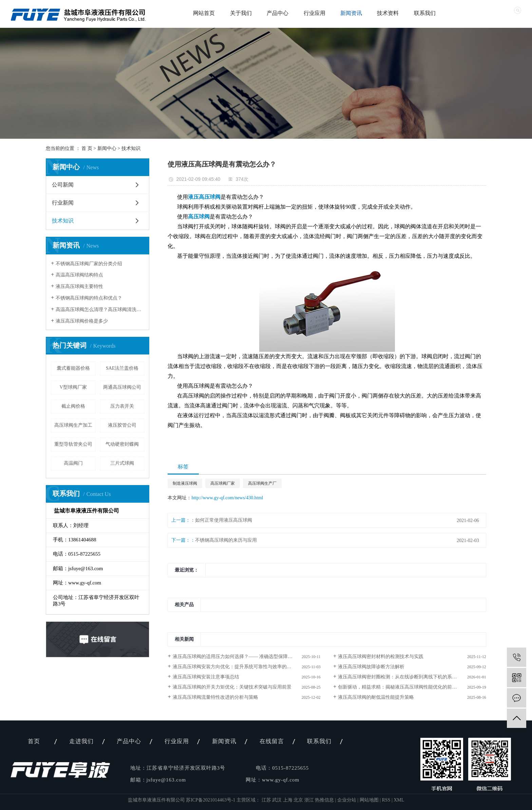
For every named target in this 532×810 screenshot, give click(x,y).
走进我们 (81, 741)
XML (399, 800)
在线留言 (272, 741)
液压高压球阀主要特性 (79, 286)
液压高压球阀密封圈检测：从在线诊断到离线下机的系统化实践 (404, 677)
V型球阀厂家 (73, 387)
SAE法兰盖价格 (122, 368)
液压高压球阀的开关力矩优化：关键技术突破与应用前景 (232, 687)
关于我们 (241, 13)
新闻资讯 (351, 13)
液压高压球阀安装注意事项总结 (206, 677)
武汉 (278, 800)
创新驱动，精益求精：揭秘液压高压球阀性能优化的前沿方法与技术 (409, 687)
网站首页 (204, 13)
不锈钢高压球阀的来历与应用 (226, 540)
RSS (386, 800)
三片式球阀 (122, 463)
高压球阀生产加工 (73, 425)
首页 (34, 741)
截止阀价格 (73, 406)
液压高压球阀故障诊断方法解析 (371, 667)
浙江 (310, 800)
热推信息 (324, 800)
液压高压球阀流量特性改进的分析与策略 (215, 697)
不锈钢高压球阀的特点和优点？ (89, 298)
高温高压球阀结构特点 (79, 275)
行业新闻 (63, 203)
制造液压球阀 (185, 483)
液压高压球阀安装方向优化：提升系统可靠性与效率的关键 (234, 667)
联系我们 (425, 13)
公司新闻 (63, 185)
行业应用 (315, 13)
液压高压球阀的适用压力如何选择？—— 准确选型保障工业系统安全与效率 (247, 657)
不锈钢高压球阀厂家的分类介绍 (89, 264)
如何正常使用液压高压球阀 (224, 520)
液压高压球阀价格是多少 (82, 321)
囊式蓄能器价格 (73, 368)
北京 (299, 800)
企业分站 (347, 800)
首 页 (87, 148)
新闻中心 (107, 148)
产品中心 (278, 13)
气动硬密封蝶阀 (122, 444)
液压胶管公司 (122, 425)
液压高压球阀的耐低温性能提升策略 (376, 697)
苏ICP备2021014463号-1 (211, 800)
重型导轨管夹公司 (73, 444)
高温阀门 (73, 463)
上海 (288, 800)
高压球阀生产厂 (262, 483)
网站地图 (369, 800)
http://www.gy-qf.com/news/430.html (227, 498)
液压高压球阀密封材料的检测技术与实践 (381, 657)
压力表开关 (122, 406)
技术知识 (131, 148)
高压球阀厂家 (223, 483)
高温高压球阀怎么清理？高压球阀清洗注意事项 (100, 310)
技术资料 (388, 13)
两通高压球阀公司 (122, 387)
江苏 (267, 800)
